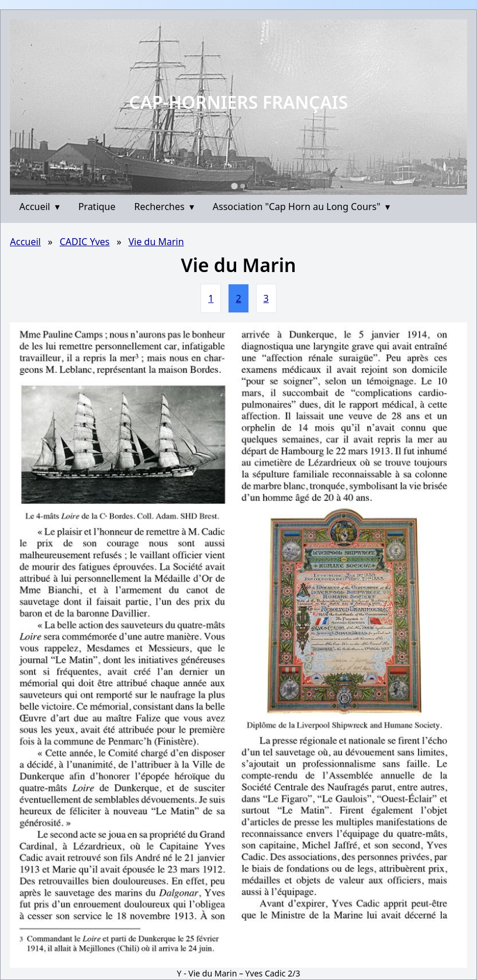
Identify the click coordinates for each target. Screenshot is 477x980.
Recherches (164, 207)
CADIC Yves (85, 242)
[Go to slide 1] (234, 186)
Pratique (97, 207)
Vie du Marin (156, 242)
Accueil (39, 207)
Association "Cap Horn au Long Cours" (301, 207)
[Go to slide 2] (243, 186)
